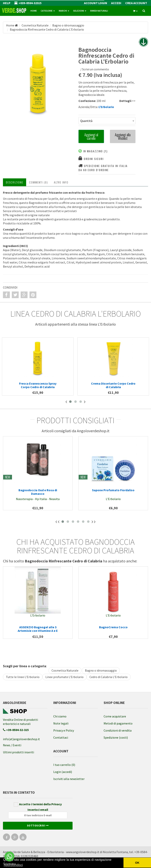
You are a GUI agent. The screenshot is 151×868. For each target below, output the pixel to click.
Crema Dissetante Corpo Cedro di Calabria (113, 385)
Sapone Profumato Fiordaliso (113, 490)
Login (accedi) (63, 772)
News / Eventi (12, 745)
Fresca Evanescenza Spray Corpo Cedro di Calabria (38, 385)
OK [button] (137, 863)
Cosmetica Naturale (65, 670)
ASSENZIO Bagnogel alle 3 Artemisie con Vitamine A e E (38, 629)
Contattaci (61, 737)
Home (34, 11)
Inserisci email (38, 813)
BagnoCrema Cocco (113, 627)
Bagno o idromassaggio (101, 670)
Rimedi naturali (99, 11)
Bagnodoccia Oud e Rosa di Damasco (38, 492)
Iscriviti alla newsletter (69, 779)
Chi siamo (60, 716)
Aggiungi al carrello (91, 136)
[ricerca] (144, 11)
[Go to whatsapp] (9, 856)
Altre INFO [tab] (61, 182)
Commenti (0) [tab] (39, 182)
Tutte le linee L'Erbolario (23, 677)
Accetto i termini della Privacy (38, 804)
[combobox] (107, 121)
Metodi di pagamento (118, 723)
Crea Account (136, 3)
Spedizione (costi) (116, 737)
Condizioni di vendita (118, 730)
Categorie (48, 11)
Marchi (64, 11)
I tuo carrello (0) (64, 765)
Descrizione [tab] (15, 182)
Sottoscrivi (38, 825)
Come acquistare (115, 716)
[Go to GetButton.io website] (9, 864)
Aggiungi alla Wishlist (123, 136)
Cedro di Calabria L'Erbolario (109, 677)
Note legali (61, 723)
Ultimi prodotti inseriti (18, 752)
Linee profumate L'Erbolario (64, 677)
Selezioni (80, 11)
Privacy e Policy (64, 730)
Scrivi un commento (96, 69)
